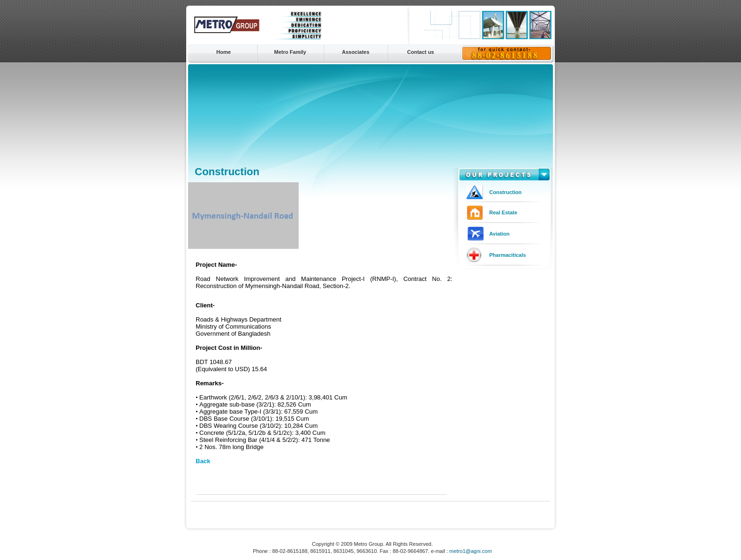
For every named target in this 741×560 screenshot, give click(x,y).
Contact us (421, 52)
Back (203, 461)
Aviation (499, 234)
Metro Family (290, 52)
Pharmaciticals (508, 255)
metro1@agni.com (471, 551)
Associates (355, 52)
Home (224, 52)
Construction (505, 192)
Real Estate (503, 212)
